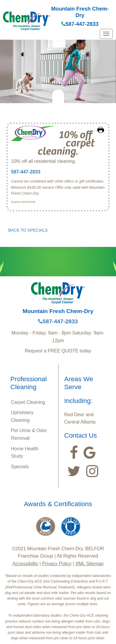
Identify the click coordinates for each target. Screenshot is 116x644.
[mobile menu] (106, 34)
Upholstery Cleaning (22, 416)
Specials (20, 467)
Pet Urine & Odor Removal (29, 434)
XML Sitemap (89, 564)
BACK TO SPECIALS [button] (28, 230)
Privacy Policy (57, 564)
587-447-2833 (80, 24)
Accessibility (25, 564)
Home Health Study (25, 453)
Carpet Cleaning (28, 402)
